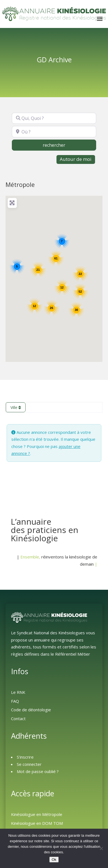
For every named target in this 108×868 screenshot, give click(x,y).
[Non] (101, 848)
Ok (54, 860)
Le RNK (18, 692)
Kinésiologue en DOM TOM (37, 823)
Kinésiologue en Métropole (37, 814)
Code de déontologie (31, 710)
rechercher (65, 145)
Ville (16, 407)
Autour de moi (76, 159)
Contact (18, 718)
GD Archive (54, 60)
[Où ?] (54, 132)
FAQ (15, 701)
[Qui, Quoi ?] (54, 118)
